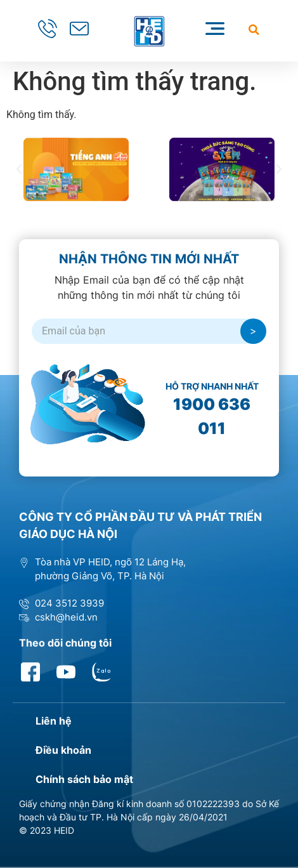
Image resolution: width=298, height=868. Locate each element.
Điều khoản (63, 750)
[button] (254, 30)
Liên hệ (54, 721)
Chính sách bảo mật (84, 779)
